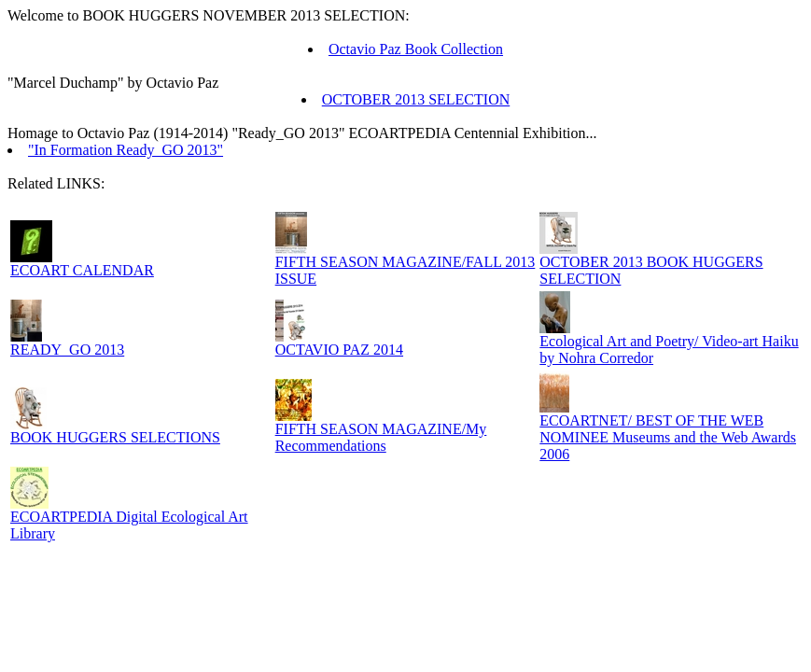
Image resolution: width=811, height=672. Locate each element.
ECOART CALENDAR (82, 270)
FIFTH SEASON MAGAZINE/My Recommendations (381, 437)
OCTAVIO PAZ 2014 (339, 350)
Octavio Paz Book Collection (416, 49)
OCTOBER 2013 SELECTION (416, 99)
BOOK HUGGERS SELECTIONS (115, 437)
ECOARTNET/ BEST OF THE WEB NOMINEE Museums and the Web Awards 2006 (668, 437)
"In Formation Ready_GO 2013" (126, 150)
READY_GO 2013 (67, 350)
